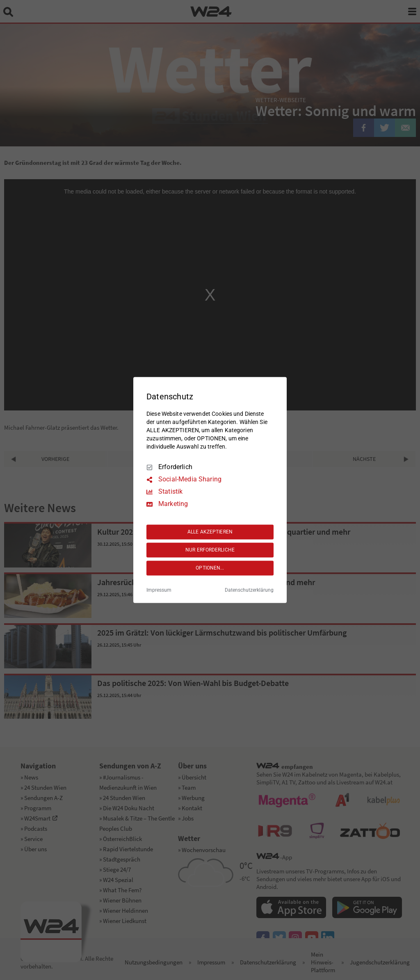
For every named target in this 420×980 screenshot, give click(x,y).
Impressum (159, 590)
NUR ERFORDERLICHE (210, 550)
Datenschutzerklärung (249, 590)
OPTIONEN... (210, 568)
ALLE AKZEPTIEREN (210, 532)
